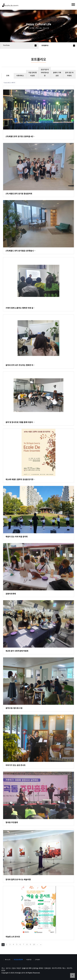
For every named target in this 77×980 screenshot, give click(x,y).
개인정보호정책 (18, 960)
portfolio (6, 45)
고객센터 (37, 960)
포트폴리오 (45, 46)
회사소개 (8, 960)
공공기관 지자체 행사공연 (45, 73)
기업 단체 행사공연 (32, 74)
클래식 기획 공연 (57, 74)
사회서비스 (20, 76)
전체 (8, 76)
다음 (37, 945)
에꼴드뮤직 (10, 6)
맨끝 (41, 945)
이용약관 (29, 960)
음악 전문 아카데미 (69, 74)
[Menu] (73, 5)
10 (34, 945)
